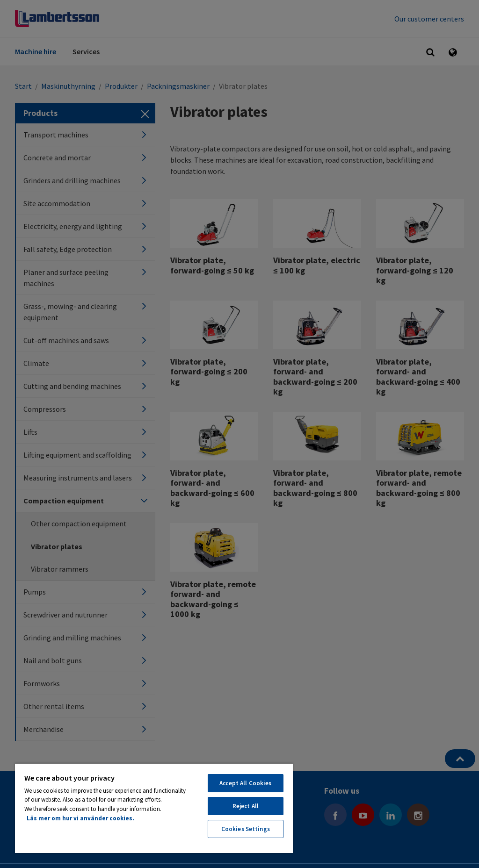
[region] (154, 808)
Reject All (246, 806)
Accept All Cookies (245, 783)
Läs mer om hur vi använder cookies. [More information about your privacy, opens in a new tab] (80, 818)
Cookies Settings (246, 829)
